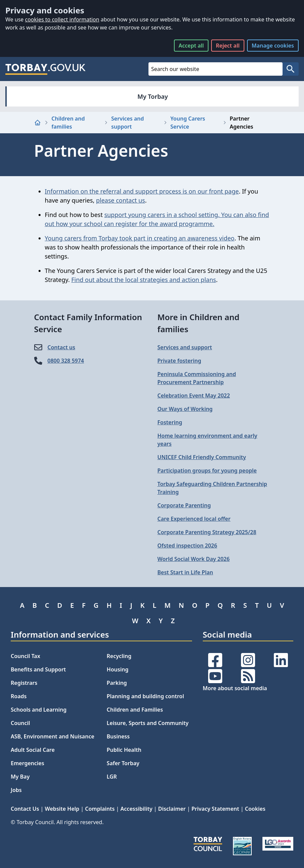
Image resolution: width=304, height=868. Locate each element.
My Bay (20, 777)
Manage (273, 46)
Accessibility (136, 809)
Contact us (62, 347)
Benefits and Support (38, 669)
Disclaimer (172, 809)
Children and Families (135, 710)
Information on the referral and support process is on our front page (142, 191)
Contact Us (25, 809)
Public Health (124, 750)
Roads (19, 696)
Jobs (16, 790)
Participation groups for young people (207, 471)
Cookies (255, 809)
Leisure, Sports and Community (147, 723)
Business (118, 736)
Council (20, 723)
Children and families (68, 123)
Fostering (170, 422)
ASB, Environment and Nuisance (52, 736)
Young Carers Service (188, 123)
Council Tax (25, 656)
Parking (117, 683)
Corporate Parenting (184, 505)
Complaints (100, 809)
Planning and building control (145, 696)
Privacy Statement (215, 809)
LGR (112, 777)
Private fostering (179, 361)
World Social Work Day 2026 (194, 559)
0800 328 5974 (66, 361)
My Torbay (153, 96)
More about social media (235, 688)
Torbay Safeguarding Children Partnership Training (212, 488)
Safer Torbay (123, 763)
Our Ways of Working (185, 409)
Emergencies (27, 763)
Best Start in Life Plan (185, 572)
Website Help (62, 809)
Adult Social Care (33, 750)
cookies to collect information (62, 19)
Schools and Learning (39, 710)
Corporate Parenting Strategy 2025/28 (207, 532)
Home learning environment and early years (207, 440)
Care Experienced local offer (194, 519)
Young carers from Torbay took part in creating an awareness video (140, 238)
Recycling (119, 656)
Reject (228, 46)
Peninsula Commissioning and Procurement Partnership (197, 378)
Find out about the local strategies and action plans (144, 280)
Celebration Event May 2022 (194, 395)
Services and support (128, 123)
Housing (117, 669)
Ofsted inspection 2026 (187, 546)
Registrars (24, 683)
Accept (191, 46)
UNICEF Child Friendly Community (202, 457)
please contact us (120, 200)
